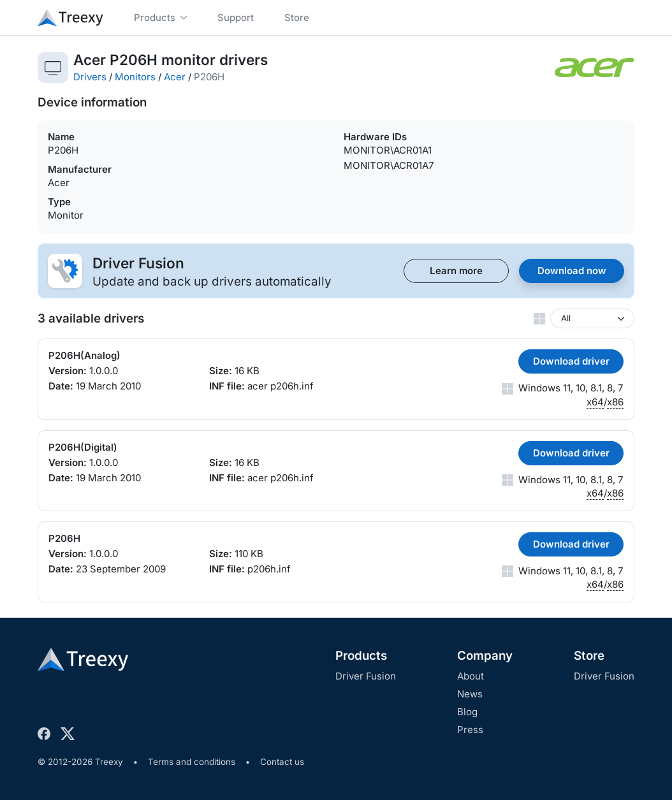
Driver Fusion (366, 676)
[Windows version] (592, 318)
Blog (467, 712)
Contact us (282, 762)
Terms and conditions (192, 762)
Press (470, 730)
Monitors (135, 77)
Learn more (456, 271)
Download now (572, 271)
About (471, 676)
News (470, 694)
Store (589, 656)
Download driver (571, 361)
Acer (175, 77)
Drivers (90, 77)
